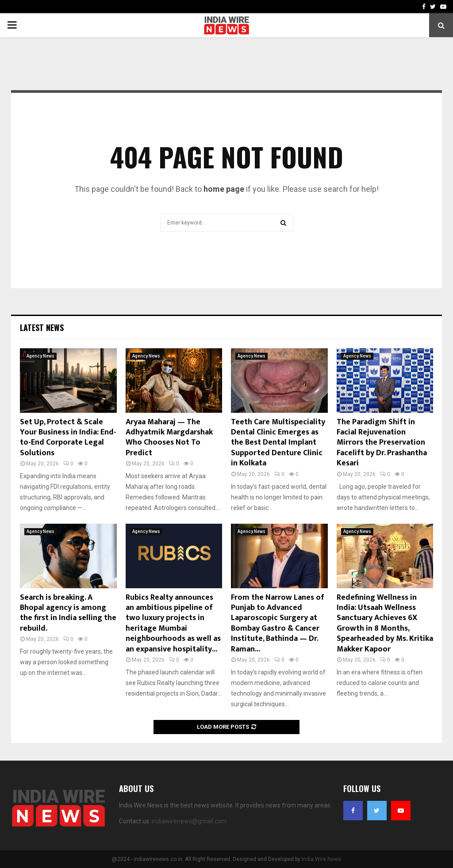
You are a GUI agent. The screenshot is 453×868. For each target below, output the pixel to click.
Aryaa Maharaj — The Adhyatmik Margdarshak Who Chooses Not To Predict (169, 438)
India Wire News (321, 859)
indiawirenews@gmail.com (189, 821)
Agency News (40, 356)
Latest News (42, 327)
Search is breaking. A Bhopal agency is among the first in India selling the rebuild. (68, 613)
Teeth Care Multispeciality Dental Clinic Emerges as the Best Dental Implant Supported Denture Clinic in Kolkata (278, 443)
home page (224, 189)
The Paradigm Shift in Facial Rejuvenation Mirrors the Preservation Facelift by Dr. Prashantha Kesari (382, 443)
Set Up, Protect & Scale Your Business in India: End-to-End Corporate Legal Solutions (68, 438)
